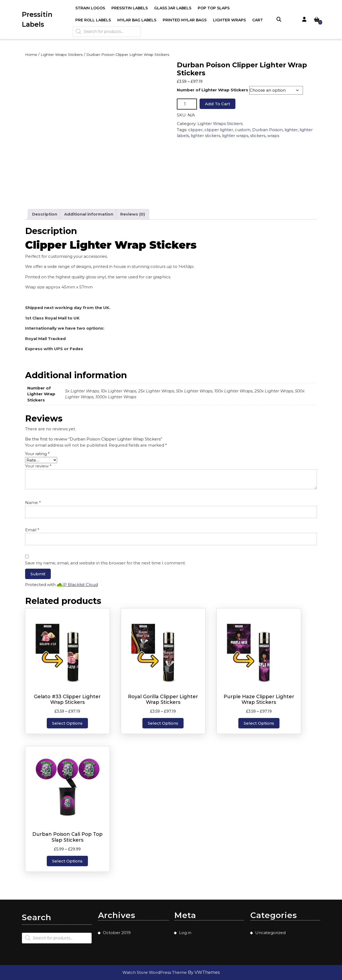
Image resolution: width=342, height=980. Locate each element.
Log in (185, 933)
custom (243, 130)
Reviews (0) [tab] (133, 214)
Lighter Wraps (229, 20)
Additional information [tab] (89, 214)
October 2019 (117, 933)
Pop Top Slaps (214, 8)
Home (31, 54)
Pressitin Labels (130, 8)
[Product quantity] (187, 104)
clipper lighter (219, 130)
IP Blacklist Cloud (80, 585)
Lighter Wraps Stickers (62, 54)
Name (33, 503)
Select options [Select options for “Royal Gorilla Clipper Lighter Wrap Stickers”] (163, 723)
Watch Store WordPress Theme (155, 972)
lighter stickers (205, 136)
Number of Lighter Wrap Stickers (213, 90)
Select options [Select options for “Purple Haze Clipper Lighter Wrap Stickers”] (259, 723)
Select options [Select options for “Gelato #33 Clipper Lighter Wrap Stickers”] (67, 723)
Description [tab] (45, 214)
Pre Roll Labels (93, 20)
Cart (258, 20)
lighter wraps (235, 136)
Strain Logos (90, 8)
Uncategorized (270, 933)
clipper (195, 130)
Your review (38, 466)
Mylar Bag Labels (137, 20)
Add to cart (217, 104)
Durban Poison (267, 130)
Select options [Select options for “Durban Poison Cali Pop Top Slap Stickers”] (67, 861)
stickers (258, 136)
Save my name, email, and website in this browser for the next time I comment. (105, 563)
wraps (273, 136)
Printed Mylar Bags (185, 20)
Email (32, 530)
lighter (291, 130)
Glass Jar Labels (173, 8)
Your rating (37, 454)
